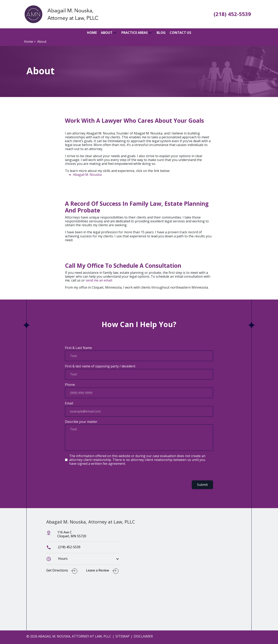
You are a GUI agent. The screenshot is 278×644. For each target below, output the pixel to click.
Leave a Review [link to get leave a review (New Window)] (98, 570)
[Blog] (161, 33)
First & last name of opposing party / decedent (100, 366)
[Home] (92, 33)
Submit (202, 485)
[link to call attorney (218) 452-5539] (232, 14)
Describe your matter (81, 422)
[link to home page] (61, 14)
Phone (70, 385)
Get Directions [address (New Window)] (57, 570)
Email (69, 403)
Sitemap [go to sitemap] (122, 636)
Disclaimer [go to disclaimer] (143, 636)
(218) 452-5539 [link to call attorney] (63, 547)
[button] (115, 33)
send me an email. (99, 280)
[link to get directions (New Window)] (83, 536)
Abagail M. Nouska (87, 175)
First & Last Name (78, 348)
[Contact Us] (180, 33)
